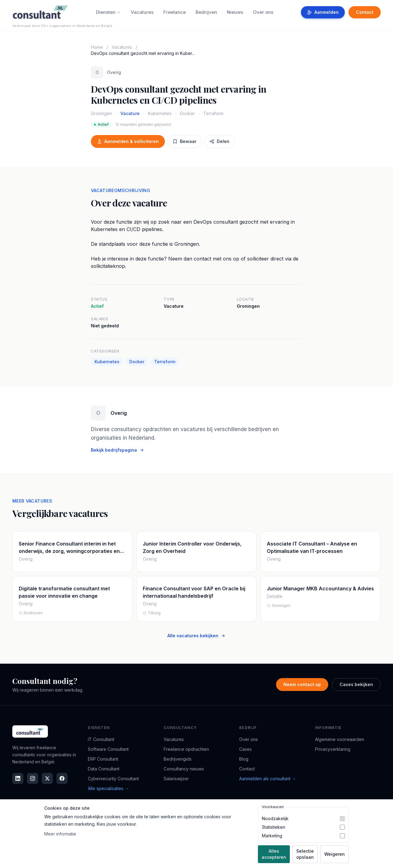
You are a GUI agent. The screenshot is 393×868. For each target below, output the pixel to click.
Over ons (263, 12)
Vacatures (142, 12)
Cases (245, 749)
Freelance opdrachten (186, 749)
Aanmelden (323, 12)
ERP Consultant (103, 759)
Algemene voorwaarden (340, 739)
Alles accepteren (274, 854)
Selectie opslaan (305, 854)
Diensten (109, 12)
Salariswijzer (176, 779)
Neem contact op (302, 684)
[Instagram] (33, 778)
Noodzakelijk (275, 818)
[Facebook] (62, 778)
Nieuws (235, 12)
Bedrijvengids (178, 759)
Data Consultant (104, 769)
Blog (244, 759)
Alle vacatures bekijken (196, 636)
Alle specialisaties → (108, 788)
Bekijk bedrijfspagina (118, 450)
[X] (47, 778)
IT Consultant (101, 739)
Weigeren (335, 854)
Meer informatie (60, 834)
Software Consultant (108, 749)
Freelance (175, 12)
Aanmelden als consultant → (268, 779)
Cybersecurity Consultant (113, 779)
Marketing (272, 836)
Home (97, 47)
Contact (365, 12)
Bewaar (185, 141)
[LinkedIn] (18, 778)
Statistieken (274, 827)
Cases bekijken (356, 684)
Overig (114, 72)
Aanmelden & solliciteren (128, 141)
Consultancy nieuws (184, 769)
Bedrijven (206, 12)
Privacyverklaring (333, 749)
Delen (219, 141)
